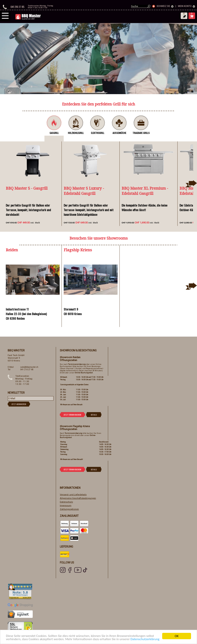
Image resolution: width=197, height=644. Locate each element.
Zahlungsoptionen (69, 509)
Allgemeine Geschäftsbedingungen (78, 498)
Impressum (66, 505)
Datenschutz (66, 502)
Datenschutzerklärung (146, 640)
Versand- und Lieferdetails (73, 495)
